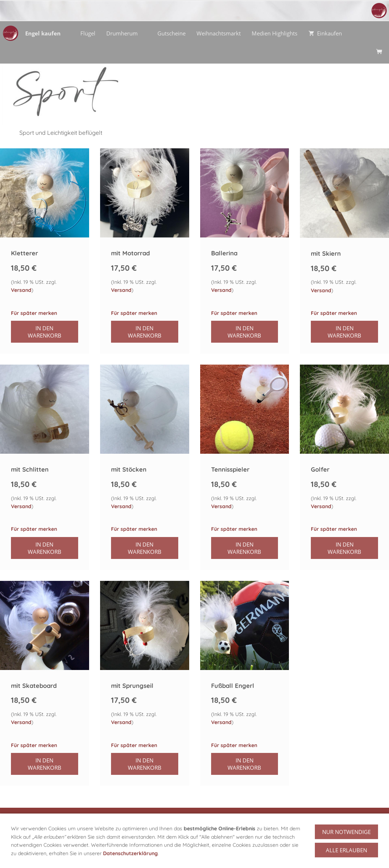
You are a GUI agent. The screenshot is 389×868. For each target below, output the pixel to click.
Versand (21, 290)
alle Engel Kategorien (47, 826)
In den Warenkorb (45, 332)
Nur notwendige (346, 855)
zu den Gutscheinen (346, 826)
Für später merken (34, 313)
